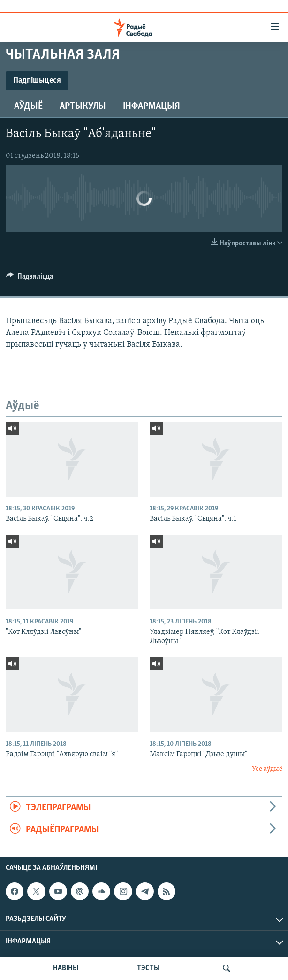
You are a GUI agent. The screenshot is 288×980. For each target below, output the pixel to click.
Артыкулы (83, 106)
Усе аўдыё (267, 769)
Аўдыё (28, 106)
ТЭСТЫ (148, 968)
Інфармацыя (152, 106)
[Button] (30, 279)
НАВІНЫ (66, 968)
